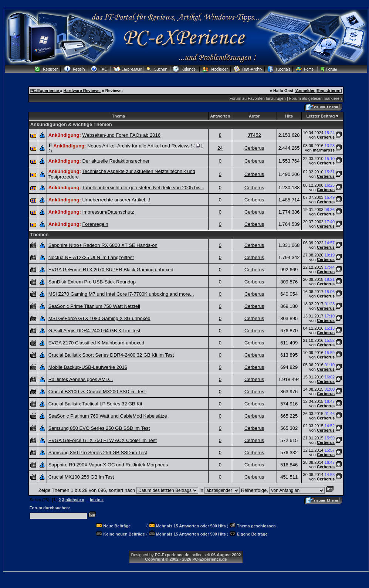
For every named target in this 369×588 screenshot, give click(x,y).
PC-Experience (45, 91)
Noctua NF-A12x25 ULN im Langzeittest (91, 257)
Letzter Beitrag (320, 116)
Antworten (220, 116)
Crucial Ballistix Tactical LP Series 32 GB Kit (95, 404)
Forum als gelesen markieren (315, 98)
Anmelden (306, 91)
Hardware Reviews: (82, 91)
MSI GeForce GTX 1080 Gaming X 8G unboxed (99, 318)
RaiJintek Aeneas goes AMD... (81, 379)
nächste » (75, 500)
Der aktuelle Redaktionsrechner (116, 161)
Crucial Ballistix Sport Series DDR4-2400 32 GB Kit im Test (111, 355)
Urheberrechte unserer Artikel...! (116, 200)
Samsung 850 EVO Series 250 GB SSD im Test (99, 428)
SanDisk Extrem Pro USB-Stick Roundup (92, 282)
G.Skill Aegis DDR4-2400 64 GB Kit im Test (94, 331)
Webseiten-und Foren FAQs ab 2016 (121, 135)
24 (220, 148)
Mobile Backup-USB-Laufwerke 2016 (88, 367)
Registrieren (328, 91)
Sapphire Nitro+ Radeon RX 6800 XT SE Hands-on (103, 245)
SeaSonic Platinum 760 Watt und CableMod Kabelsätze (108, 416)
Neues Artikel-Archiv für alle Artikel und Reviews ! (140, 146)
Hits (289, 116)
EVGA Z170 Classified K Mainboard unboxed (96, 343)
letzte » (97, 500)
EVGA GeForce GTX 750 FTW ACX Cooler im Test (103, 440)
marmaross (324, 150)
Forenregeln (95, 224)
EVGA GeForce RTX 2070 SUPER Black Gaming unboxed (111, 270)
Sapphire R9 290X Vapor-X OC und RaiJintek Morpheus (108, 465)
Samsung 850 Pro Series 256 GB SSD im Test (98, 453)
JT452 (254, 135)
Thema (119, 116)
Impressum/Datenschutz (108, 212)
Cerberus (326, 137)
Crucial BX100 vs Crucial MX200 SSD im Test (97, 392)
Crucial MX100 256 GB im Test (81, 477)
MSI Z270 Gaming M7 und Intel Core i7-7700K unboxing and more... (121, 294)
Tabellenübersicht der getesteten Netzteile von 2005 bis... (143, 188)
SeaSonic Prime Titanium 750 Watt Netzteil (94, 306)
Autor (254, 116)
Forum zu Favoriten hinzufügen (258, 98)
